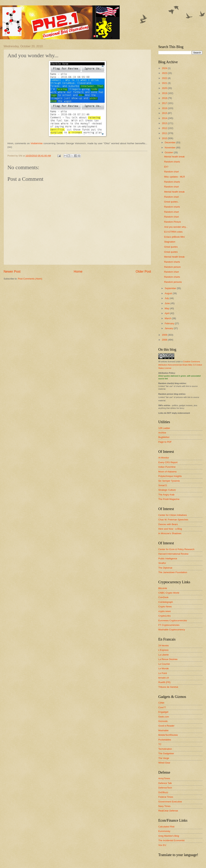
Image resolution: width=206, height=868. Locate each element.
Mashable (163, 730)
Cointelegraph (166, 602)
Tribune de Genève (168, 687)
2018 (165, 98)
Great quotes (171, 247)
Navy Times (164, 806)
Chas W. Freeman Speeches (173, 520)
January (169, 328)
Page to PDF (165, 442)
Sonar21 (163, 485)
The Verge (164, 758)
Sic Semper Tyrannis (169, 481)
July (167, 298)
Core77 (162, 707)
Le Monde (163, 668)
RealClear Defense (168, 811)
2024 (165, 68)
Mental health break (174, 157)
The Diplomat (165, 568)
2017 (165, 103)
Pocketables (165, 740)
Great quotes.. (172, 202)
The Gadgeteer (166, 753)
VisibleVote (37, 143)
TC (160, 744)
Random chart (171, 172)
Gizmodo (163, 721)
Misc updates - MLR (174, 177)
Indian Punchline (167, 467)
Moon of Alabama (167, 472)
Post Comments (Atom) (30, 279)
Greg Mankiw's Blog (169, 836)
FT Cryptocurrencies (169, 625)
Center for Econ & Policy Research (176, 549)
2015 (165, 113)
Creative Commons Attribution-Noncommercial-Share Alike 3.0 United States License (180, 365)
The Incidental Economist (171, 840)
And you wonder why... (176, 227)
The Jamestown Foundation (173, 572)
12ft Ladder (164, 428)
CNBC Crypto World (169, 593)
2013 (165, 123)
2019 (165, 93)
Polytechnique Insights (170, 476)
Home (78, 272)
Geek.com (164, 717)
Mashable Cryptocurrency (172, 630)
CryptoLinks (164, 616)
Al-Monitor (164, 458)
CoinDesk (163, 597)
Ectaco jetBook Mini (174, 237)
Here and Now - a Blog (170, 529)
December (170, 142)
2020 (165, 88)
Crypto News (165, 607)
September (171, 288)
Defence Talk (165, 783)
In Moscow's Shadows (170, 533)
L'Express (163, 650)
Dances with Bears (168, 524)
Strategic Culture (167, 490)
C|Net (161, 703)
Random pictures (173, 282)
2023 (165, 73)
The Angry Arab (166, 495)
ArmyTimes (164, 778)
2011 (165, 133)
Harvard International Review (173, 554)
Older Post (143, 272)
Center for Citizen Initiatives (173, 515)
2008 (165, 340)
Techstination (165, 749)
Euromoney (164, 831)
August (169, 293)
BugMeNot (164, 437)
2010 (165, 138)
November (170, 148)
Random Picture (172, 222)
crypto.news (165, 611)
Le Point (163, 673)
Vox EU (162, 845)
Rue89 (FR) (164, 682)
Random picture (172, 267)
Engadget (163, 712)
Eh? (166, 167)
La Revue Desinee (168, 659)
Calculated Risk (166, 827)
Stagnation (170, 242)
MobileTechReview (168, 735)
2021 (165, 83)
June (168, 303)
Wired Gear (164, 763)
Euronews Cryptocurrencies (173, 620)
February (170, 323)
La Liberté (163, 655)
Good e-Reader (166, 726)
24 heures (163, 645)
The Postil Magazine (169, 499)
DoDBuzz (163, 792)
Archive (162, 433)
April (167, 313)
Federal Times (166, 797)
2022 (165, 78)
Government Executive (170, 802)
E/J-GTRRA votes (173, 232)
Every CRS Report (168, 462)
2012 (165, 128)
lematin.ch (164, 678)
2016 (165, 108)
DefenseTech (165, 788)
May (167, 308)
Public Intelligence (168, 559)
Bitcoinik (163, 588)
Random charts (172, 162)
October (169, 152)
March (168, 318)
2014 (165, 118)
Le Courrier (164, 664)
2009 (165, 335)
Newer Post (12, 272)
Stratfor (162, 563)
